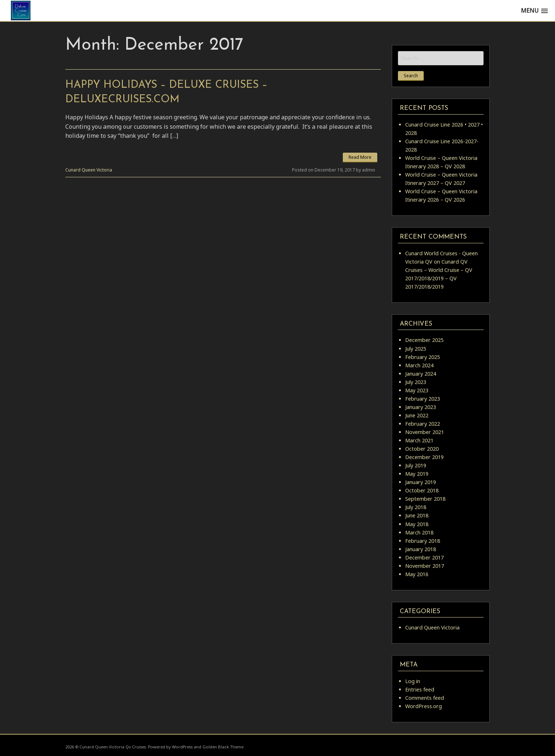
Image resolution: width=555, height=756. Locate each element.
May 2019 (417, 474)
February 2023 (423, 399)
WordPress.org (424, 706)
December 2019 (424, 457)
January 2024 (421, 374)
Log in (413, 681)
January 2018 (421, 549)
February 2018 (423, 541)
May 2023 (417, 390)
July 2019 (416, 465)
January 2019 (421, 482)
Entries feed (420, 689)
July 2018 (416, 507)
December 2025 (424, 340)
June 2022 (417, 415)
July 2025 (416, 349)
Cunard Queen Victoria (89, 170)
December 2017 (424, 557)
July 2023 (416, 382)
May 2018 (417, 524)
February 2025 (423, 357)
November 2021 (425, 432)
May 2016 (417, 574)
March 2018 (419, 532)
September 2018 (425, 499)
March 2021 (419, 440)
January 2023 (421, 407)
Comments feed (425, 698)
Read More (360, 157)
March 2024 (419, 365)
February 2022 (423, 424)
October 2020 (422, 449)
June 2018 (417, 515)
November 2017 (425, 566)
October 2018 (422, 490)
